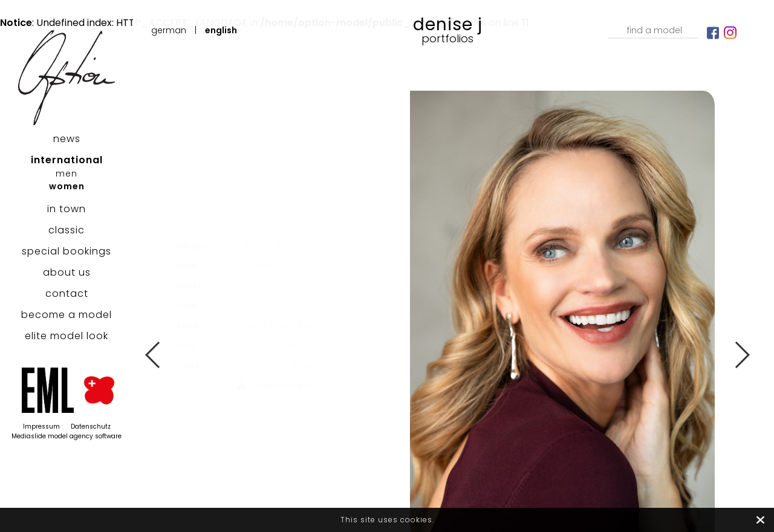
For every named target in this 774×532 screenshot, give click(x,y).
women (67, 186)
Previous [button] (153, 355)
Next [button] (742, 355)
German (169, 30)
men (67, 174)
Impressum (41, 427)
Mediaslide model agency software (67, 436)
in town (67, 209)
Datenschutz (91, 427)
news (67, 139)
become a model (67, 315)
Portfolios (447, 38)
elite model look (67, 336)
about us (67, 272)
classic (67, 230)
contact (67, 294)
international (67, 160)
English (221, 30)
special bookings (67, 251)
